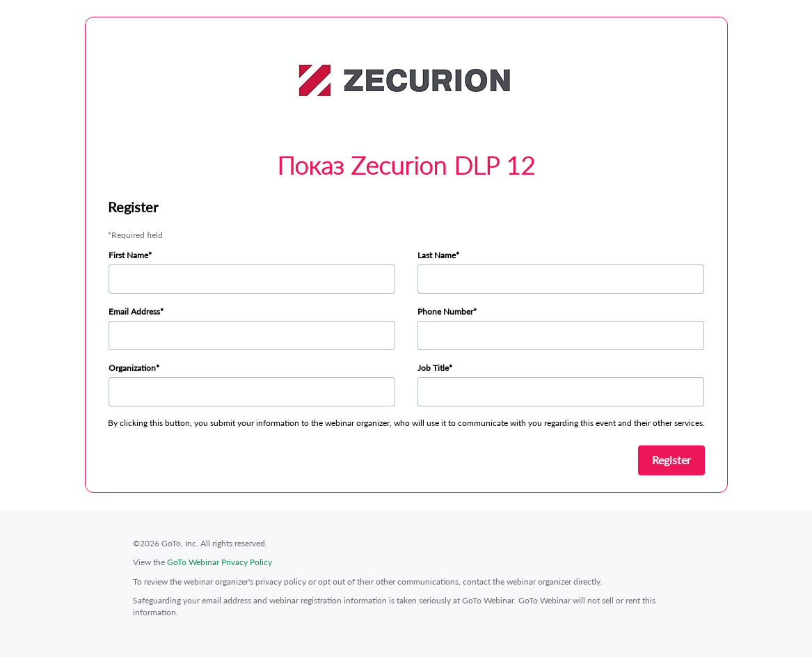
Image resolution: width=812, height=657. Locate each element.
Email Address (134, 311)
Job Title (433, 368)
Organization (132, 368)
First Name (128, 255)
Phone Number (445, 311)
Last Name (437, 255)
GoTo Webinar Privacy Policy (220, 562)
